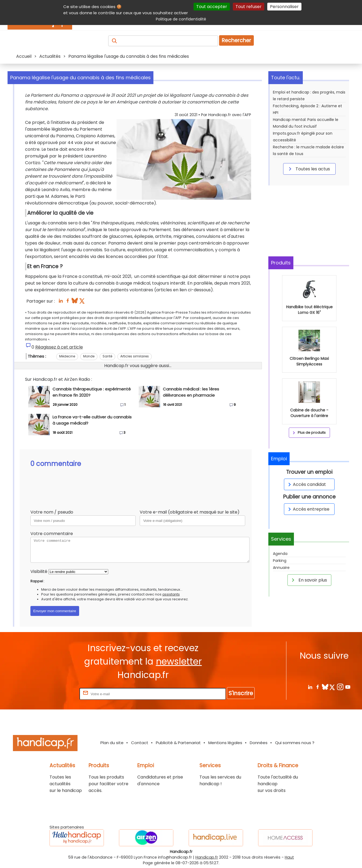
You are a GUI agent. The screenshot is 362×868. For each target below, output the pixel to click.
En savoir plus (308, 580)
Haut (289, 857)
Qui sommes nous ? (295, 743)
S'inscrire (241, 693)
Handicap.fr (207, 857)
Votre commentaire (52, 534)
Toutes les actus (308, 169)
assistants (171, 594)
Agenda (280, 554)
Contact (140, 743)
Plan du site (112, 743)
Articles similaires (135, 356)
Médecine (67, 356)
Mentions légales (225, 743)
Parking (280, 561)
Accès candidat (306, 484)
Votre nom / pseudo (52, 512)
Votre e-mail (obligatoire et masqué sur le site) (190, 512)
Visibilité (39, 571)
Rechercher (236, 40)
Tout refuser (249, 7)
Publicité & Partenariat (178, 743)
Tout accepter (212, 7)
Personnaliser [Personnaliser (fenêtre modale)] (284, 7)
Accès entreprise (308, 509)
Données (259, 743)
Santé (107, 356)
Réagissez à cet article (59, 347)
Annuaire (281, 568)
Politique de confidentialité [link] (181, 19)
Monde (89, 356)
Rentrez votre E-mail (57, 694)
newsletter (179, 661)
